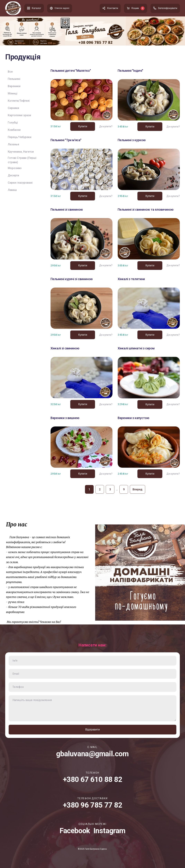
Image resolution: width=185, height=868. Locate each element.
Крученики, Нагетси (21, 152)
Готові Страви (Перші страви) (22, 160)
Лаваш (12, 190)
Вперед (137, 489)
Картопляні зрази (19, 115)
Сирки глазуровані (20, 183)
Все (10, 72)
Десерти (13, 175)
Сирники (13, 108)
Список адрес (60, 8)
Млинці (13, 93)
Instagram (109, 831)
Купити (83, 126)
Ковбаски (14, 130)
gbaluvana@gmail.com (92, 754)
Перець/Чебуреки (20, 137)
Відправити (93, 730)
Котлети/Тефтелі (19, 101)
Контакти (110, 8)
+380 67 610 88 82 (93, 779)
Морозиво (15, 168)
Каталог (34, 8)
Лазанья (13, 144)
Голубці (13, 123)
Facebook (75, 831)
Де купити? (106, 126)
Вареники (14, 86)
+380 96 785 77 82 (93, 805)
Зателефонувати (165, 8)
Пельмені (14, 79)
